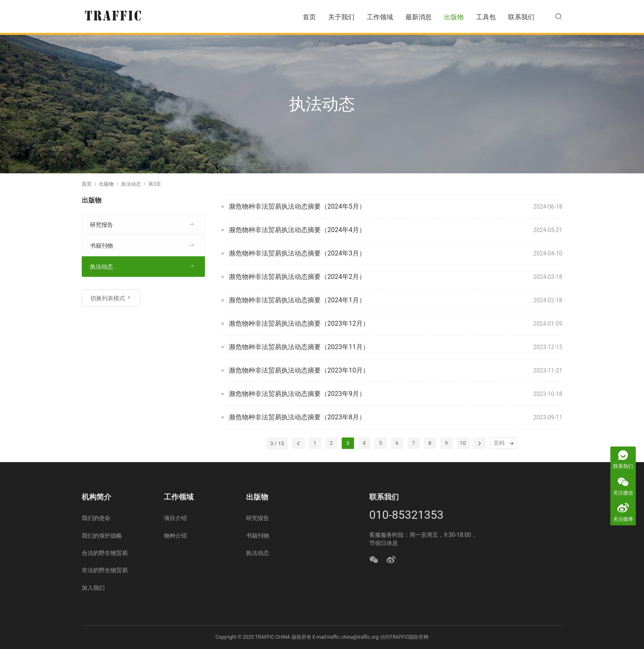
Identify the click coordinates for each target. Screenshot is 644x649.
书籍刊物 (101, 246)
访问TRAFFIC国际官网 (404, 637)
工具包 (486, 17)
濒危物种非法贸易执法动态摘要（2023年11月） (299, 347)
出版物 (454, 17)
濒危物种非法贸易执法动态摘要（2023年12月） (299, 323)
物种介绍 (175, 536)
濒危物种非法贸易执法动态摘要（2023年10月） (299, 370)
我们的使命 (96, 518)
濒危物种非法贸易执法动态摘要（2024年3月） (297, 253)
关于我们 (341, 17)
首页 (309, 17)
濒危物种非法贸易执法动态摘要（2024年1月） (297, 300)
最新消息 (419, 17)
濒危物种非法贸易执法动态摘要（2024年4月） (297, 230)
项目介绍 (175, 518)
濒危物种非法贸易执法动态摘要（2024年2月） (297, 277)
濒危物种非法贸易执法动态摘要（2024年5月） (297, 206)
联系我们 (521, 17)
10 (463, 443)
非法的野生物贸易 (105, 570)
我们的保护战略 (102, 536)
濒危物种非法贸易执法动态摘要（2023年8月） (297, 417)
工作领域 (380, 17)
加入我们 (93, 588)
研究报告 (101, 225)
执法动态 (101, 267)
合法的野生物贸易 (105, 553)
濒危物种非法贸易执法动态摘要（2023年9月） (297, 394)
